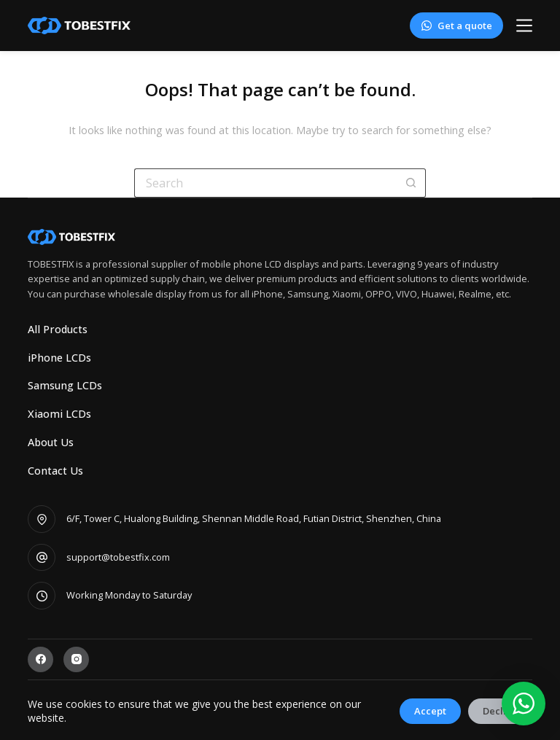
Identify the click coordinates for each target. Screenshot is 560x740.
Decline (500, 711)
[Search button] (411, 183)
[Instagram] (76, 659)
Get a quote (456, 26)
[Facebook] (40, 659)
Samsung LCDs (65, 386)
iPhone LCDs (59, 358)
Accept (430, 711)
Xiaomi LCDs (59, 414)
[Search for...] (265, 183)
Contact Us (55, 471)
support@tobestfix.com (118, 557)
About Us (51, 443)
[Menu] (524, 26)
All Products (58, 330)
